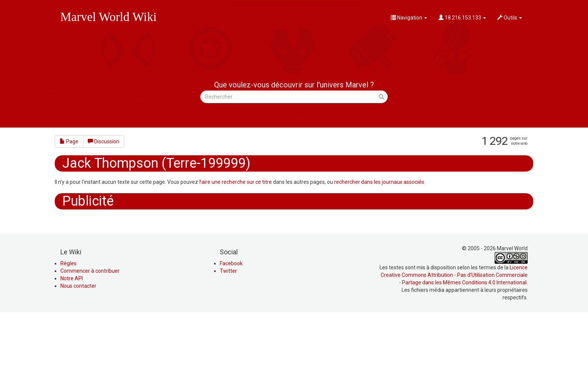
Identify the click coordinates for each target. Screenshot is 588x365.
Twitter (228, 321)
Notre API (72, 329)
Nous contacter (78, 336)
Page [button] (69, 141)
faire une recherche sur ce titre (235, 182)
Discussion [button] (103, 141)
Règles (68, 314)
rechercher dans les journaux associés (379, 182)
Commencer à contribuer (90, 321)
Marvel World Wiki (109, 17)
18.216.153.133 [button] (462, 18)
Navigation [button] (409, 18)
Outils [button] (510, 18)
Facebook (231, 314)
